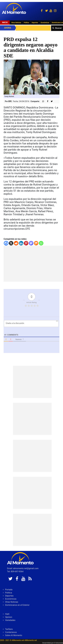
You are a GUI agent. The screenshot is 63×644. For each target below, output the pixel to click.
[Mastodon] (31, 243)
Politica (26, 23)
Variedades (10, 620)
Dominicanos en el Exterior (17, 605)
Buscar (59, 28)
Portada (9, 590)
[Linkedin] (21, 243)
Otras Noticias (16, 23)
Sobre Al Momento (14, 635)
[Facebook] (6, 243)
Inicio (5, 22)
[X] (11, 243)
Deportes (35, 23)
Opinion (9, 617)
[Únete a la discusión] (31, 324)
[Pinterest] (26, 243)
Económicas (45, 23)
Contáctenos (11, 632)
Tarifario (9, 629)
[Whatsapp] (41, 243)
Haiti (7, 614)
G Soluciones (59, 643)
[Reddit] (16, 243)
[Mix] (36, 243)
